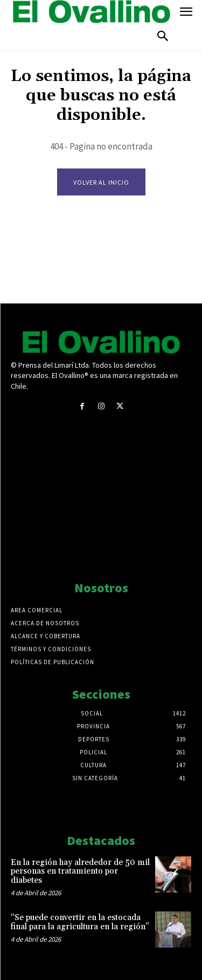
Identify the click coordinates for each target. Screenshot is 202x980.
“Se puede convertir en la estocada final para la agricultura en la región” (80, 922)
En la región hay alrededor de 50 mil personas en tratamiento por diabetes (80, 871)
